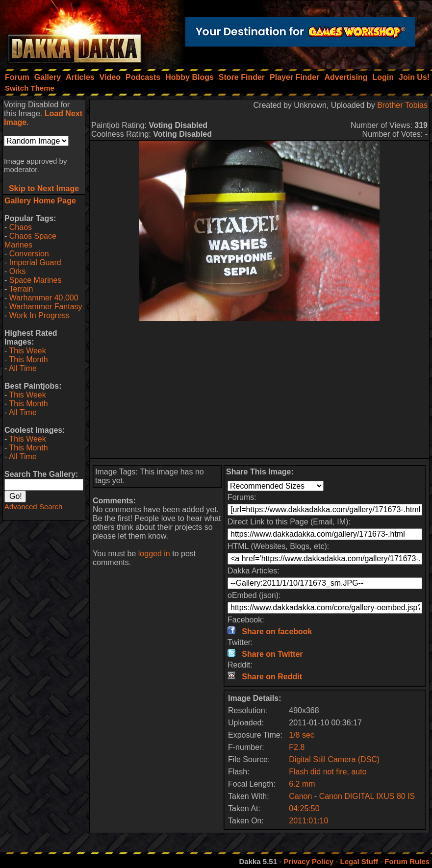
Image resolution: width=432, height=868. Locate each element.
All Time (23, 368)
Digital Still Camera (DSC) (334, 759)
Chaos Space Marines (30, 240)
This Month (28, 360)
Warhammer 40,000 (44, 298)
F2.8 (297, 747)
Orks (18, 271)
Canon (300, 796)
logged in (154, 554)
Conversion (29, 254)
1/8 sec (302, 735)
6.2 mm (302, 784)
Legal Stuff (359, 861)
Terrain (21, 289)
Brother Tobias (402, 105)
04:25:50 (304, 808)
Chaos (21, 227)
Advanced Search (33, 507)
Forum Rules (407, 861)
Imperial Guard (35, 262)
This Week (27, 351)
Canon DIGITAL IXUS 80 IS (367, 796)
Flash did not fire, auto (328, 772)
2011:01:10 (308, 821)
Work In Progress (39, 315)
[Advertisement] (259, 390)
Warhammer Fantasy (46, 307)
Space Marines (36, 280)
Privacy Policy (308, 861)
